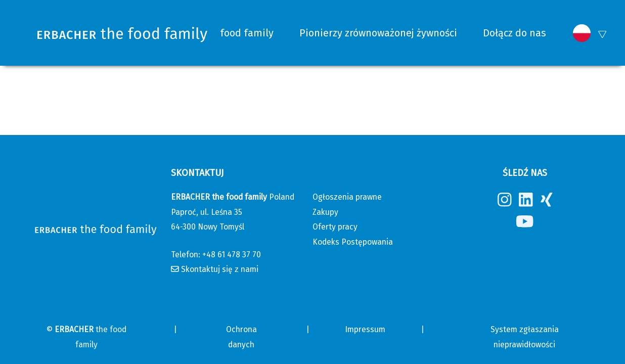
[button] (582, 33)
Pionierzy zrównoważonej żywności (378, 33)
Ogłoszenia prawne (347, 197)
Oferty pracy (335, 227)
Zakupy (325, 212)
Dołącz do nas (515, 33)
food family (247, 33)
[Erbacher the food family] (123, 33)
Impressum (365, 329)
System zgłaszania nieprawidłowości (525, 337)
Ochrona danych (241, 337)
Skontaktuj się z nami (220, 269)
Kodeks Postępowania (353, 242)
